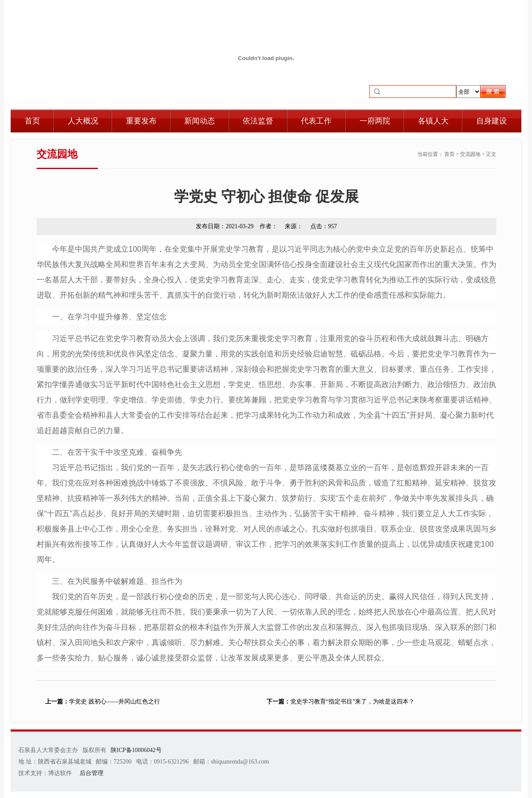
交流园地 (470, 154)
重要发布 (141, 121)
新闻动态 (200, 121)
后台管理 (92, 773)
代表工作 (316, 121)
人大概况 (83, 121)
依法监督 (258, 121)
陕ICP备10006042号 (136, 750)
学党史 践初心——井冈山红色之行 (103, 702)
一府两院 (375, 121)
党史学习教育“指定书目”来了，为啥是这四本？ (340, 702)
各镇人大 (433, 121)
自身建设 (492, 121)
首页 (32, 121)
